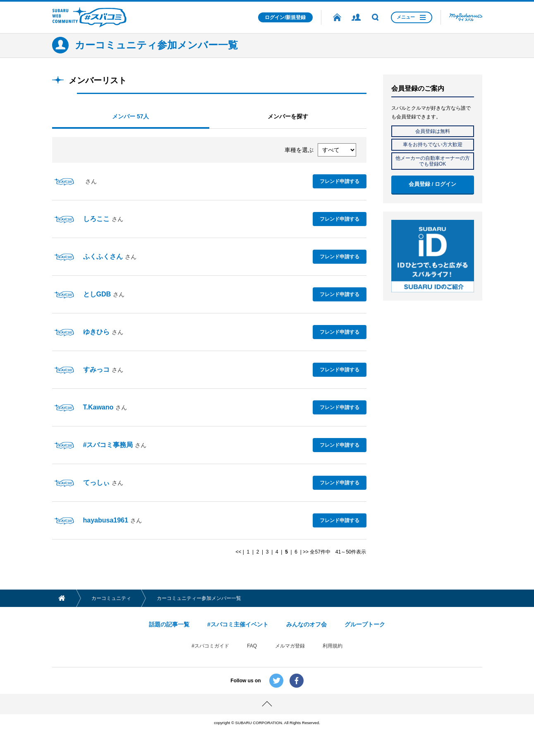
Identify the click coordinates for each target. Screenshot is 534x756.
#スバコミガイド (210, 646)
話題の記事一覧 (169, 624)
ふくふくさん (103, 256)
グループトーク (365, 624)
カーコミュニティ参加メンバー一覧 (156, 45)
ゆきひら (96, 332)
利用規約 (333, 646)
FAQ (252, 646)
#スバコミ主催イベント (238, 624)
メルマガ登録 (290, 646)
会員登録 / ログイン (432, 184)
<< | (240, 552)
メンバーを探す (288, 116)
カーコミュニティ (112, 598)
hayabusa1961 (106, 520)
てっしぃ (96, 483)
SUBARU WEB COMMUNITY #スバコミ (89, 17)
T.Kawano (98, 407)
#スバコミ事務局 (108, 445)
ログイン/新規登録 (285, 17)
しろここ (96, 219)
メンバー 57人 (131, 116)
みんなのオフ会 (307, 624)
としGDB (97, 294)
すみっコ (96, 370)
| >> (304, 552)
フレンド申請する (340, 181)
